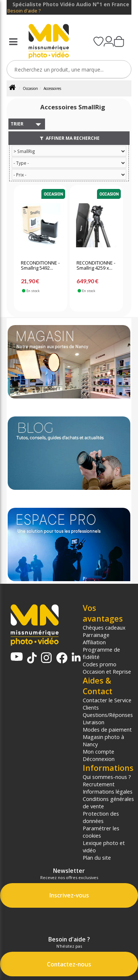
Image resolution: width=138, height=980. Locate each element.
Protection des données (101, 817)
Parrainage (96, 635)
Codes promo (100, 664)
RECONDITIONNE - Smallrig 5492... (40, 266)
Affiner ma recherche (69, 138)
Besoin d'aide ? (24, 11)
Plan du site (97, 857)
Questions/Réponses (108, 715)
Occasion (30, 88)
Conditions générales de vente (108, 802)
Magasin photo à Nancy (103, 740)
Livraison (94, 722)
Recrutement (99, 784)
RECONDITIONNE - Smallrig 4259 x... (96, 266)
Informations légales (108, 791)
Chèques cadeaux (104, 627)
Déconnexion (99, 759)
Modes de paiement (107, 729)
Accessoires (52, 88)
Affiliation (94, 642)
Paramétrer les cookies (101, 832)
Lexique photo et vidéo (104, 846)
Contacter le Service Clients (107, 704)
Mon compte (98, 751)
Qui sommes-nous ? (107, 777)
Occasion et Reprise (107, 671)
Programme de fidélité (101, 653)
